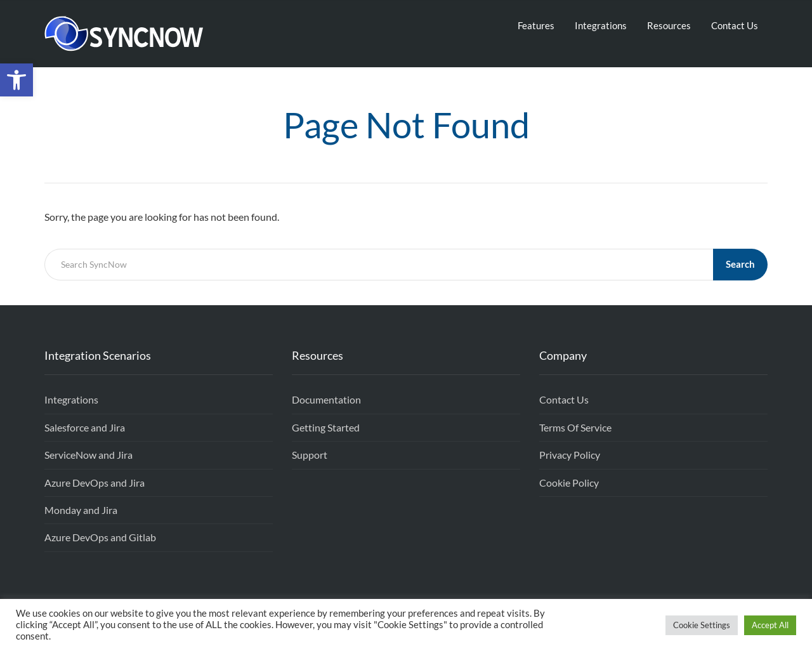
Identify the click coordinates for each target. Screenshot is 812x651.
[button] (16, 80)
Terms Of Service (575, 427)
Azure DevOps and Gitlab (100, 537)
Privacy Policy (570, 455)
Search (740, 264)
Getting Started (326, 427)
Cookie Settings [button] (702, 625)
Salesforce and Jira (85, 427)
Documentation (326, 399)
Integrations (601, 25)
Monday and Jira (81, 510)
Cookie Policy (569, 483)
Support (310, 455)
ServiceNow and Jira (88, 455)
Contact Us (735, 25)
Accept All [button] (770, 625)
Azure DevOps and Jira (95, 483)
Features (536, 25)
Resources (669, 25)
